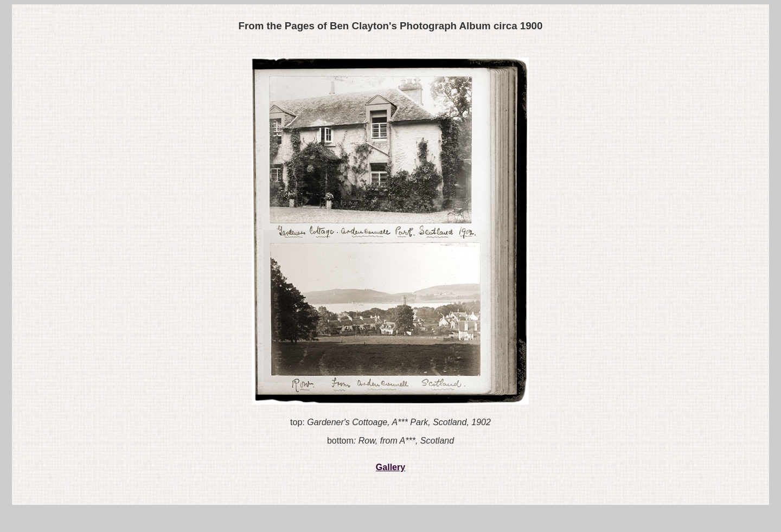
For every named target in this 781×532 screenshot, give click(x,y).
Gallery (390, 467)
